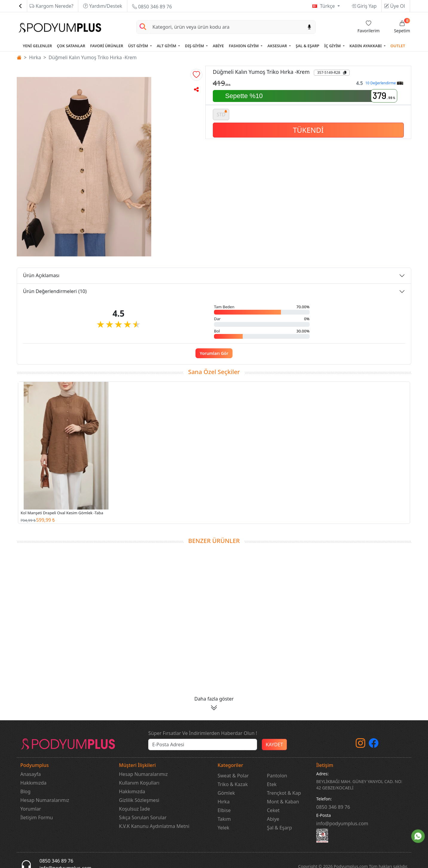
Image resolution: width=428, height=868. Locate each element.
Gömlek (226, 793)
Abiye (273, 819)
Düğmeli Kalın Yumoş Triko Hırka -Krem (93, 57)
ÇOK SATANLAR (71, 46)
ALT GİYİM (167, 46)
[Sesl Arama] (309, 27)
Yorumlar (31, 809)
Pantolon (277, 776)
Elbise (224, 810)
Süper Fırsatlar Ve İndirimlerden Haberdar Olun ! (203, 733)
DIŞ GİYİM (195, 46)
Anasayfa (30, 774)
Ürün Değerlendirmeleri (55, 291)
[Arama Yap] (143, 27)
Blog (25, 791)
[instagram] (360, 745)
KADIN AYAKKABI (366, 46)
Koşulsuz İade (134, 809)
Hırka (35, 57)
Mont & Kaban (283, 802)
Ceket (273, 810)
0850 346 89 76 (152, 7)
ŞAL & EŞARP (307, 46)
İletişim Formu (37, 817)
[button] (196, 75)
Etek (272, 784)
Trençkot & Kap (284, 793)
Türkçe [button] (328, 6)
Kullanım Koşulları (139, 783)
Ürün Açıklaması (41, 275)
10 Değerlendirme (384, 83)
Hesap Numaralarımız (45, 800)
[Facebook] (374, 745)
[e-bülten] (203, 745)
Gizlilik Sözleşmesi (139, 800)
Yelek (223, 828)
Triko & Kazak (233, 784)
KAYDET (274, 745)
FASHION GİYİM (244, 46)
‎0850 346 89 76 (333, 807)
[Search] (226, 27)
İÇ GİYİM (333, 46)
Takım (224, 819)
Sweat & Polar (233, 776)
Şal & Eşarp (279, 828)
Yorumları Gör (214, 353)
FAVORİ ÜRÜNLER (107, 46)
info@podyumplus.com (342, 823)
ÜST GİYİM (139, 46)
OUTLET (398, 46)
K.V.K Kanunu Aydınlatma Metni (154, 826)
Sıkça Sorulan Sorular (143, 817)
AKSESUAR (278, 46)
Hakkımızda (33, 783)
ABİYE (218, 46)
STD (222, 113)
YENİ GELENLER (37, 46)
